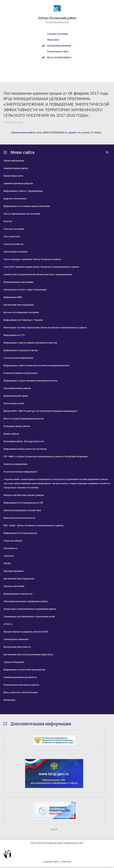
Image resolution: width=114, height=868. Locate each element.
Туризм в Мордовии (14, 662)
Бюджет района (11, 434)
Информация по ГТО (14, 335)
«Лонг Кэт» (66, 862)
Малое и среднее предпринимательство (24, 419)
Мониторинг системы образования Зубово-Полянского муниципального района (45, 328)
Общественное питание (16, 252)
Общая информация (14, 161)
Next (109, 830)
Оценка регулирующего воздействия (22, 510)
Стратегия (9, 556)
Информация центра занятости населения (25, 449)
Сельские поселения (57, 34)
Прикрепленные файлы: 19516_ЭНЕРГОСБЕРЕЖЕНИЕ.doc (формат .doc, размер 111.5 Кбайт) (56, 133)
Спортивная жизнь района (17, 388)
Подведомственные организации (21, 373)
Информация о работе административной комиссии (30, 343)
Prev (5, 830)
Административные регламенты (20, 677)
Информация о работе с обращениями (23, 191)
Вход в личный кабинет (59, 57)
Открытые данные (13, 541)
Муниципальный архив (16, 396)
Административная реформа (18, 183)
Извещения (9, 700)
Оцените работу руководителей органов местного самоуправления (38, 275)
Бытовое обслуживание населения (21, 312)
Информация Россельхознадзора (20, 533)
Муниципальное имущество (18, 594)
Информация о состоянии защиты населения (27, 206)
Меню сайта (53, 40)
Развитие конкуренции (15, 464)
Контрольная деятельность (17, 647)
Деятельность (10, 548)
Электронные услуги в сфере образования (25, 290)
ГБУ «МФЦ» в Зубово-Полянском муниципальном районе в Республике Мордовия (45, 457)
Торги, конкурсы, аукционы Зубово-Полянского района (32, 259)
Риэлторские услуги (14, 403)
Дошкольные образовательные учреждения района (30, 609)
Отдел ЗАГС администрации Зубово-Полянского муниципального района (41, 267)
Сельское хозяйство (14, 244)
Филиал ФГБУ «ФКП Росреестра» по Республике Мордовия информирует (40, 411)
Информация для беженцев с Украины (23, 320)
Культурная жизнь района (17, 426)
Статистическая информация (18, 358)
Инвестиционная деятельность (19, 518)
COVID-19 (8, 624)
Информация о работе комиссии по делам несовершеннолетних (36, 366)
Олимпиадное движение (16, 639)
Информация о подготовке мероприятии (25, 670)
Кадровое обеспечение (15, 199)
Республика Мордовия (57, 22)
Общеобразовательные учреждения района (26, 601)
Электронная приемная (59, 46)
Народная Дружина (13, 571)
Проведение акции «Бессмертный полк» (24, 441)
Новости (8, 221)
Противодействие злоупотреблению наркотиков (28, 655)
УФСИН (7, 563)
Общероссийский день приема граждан (24, 495)
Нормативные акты (13, 176)
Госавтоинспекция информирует (20, 472)
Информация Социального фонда (21, 350)
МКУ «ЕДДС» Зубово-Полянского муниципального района (33, 526)
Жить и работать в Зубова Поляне (21, 692)
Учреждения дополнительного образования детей (29, 617)
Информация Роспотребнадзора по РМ (23, 503)
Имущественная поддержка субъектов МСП (26, 632)
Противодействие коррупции (19, 305)
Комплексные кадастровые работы (21, 685)
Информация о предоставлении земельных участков (30, 381)
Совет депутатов (12, 237)
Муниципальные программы (18, 282)
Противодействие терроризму (19, 579)
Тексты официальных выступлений (22, 214)
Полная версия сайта (58, 52)
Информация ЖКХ (13, 297)
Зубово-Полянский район (57, 18)
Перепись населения (14, 586)
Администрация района (16, 168)
